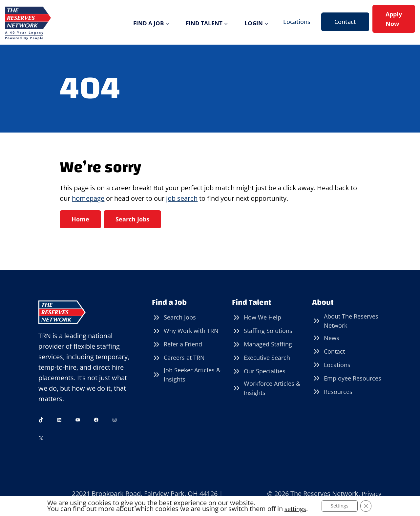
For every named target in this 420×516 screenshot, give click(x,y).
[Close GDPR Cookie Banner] (368, 506)
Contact (345, 22)
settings (294, 509)
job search (182, 198)
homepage (88, 198)
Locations (297, 22)
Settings (341, 506)
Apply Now (394, 19)
